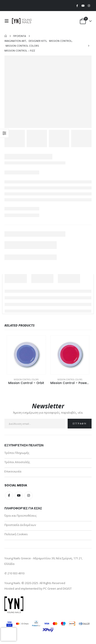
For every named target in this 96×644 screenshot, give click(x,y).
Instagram (28, 496)
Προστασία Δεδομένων (20, 525)
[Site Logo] (22, 21)
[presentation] (9, 634)
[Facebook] (77, 6)
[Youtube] (83, 6)
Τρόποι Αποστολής (17, 462)
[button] (8, 21)
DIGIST (67, 589)
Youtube (19, 496)
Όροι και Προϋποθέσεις (21, 516)
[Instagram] (89, 6)
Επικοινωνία (13, 471)
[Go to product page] (26, 355)
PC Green (50, 589)
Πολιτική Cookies (16, 534)
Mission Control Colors (26, 379)
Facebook (9, 496)
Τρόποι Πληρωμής (17, 453)
